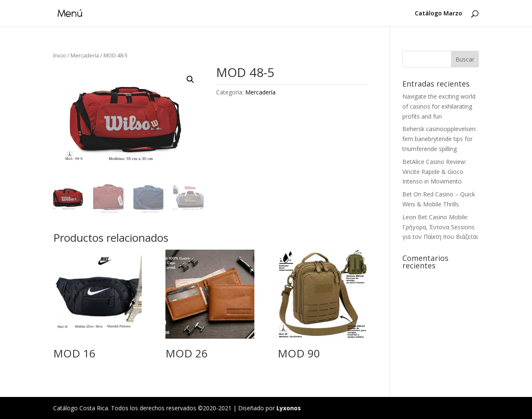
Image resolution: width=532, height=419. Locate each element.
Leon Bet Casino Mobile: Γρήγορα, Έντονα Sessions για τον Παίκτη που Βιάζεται (440, 227)
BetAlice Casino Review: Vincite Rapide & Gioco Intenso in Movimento (434, 172)
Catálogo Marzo (438, 14)
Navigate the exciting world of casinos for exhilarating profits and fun (439, 106)
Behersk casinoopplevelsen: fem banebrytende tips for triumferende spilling (440, 139)
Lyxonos (289, 408)
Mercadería (85, 55)
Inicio (60, 55)
